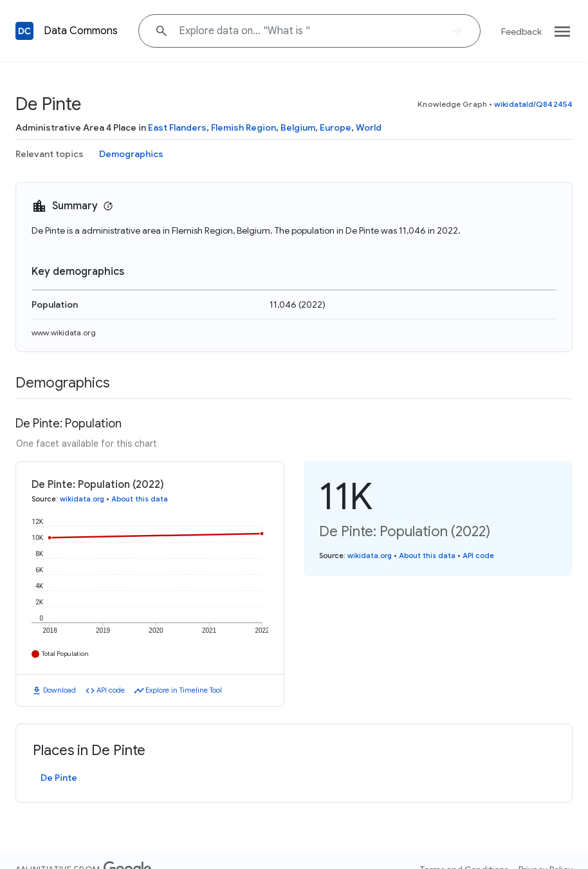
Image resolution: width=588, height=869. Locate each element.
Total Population (65, 654)
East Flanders (177, 127)
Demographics (131, 154)
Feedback (521, 32)
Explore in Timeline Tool (184, 690)
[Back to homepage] (24, 31)
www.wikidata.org (64, 332)
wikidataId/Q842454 (533, 104)
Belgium (298, 127)
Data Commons (81, 31)
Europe (335, 127)
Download (60, 690)
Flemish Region (243, 127)
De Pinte (59, 778)
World (369, 127)
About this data (140, 499)
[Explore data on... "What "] (309, 31)
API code (111, 690)
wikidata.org (82, 499)
